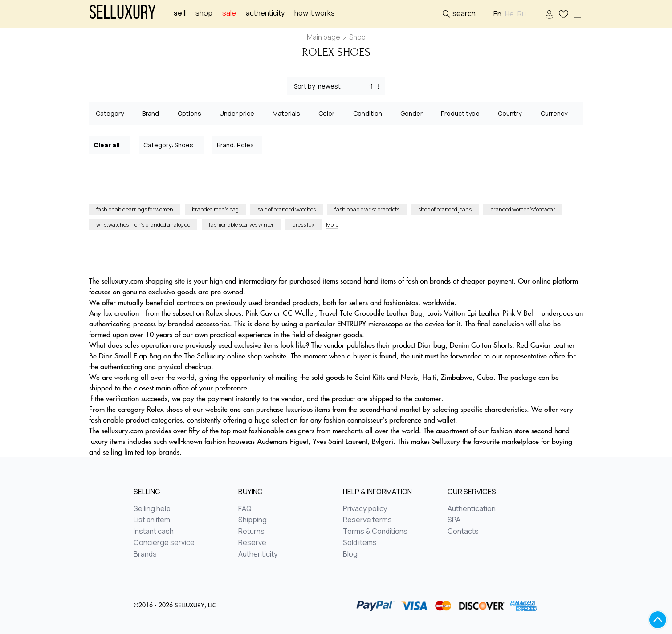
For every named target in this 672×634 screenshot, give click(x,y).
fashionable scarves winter (241, 225)
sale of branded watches (287, 209)
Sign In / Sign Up (549, 14)
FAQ (245, 509)
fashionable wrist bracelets (367, 209)
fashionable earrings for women (135, 209)
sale (229, 13)
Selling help (152, 509)
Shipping (253, 520)
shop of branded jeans (445, 209)
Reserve (252, 543)
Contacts (463, 532)
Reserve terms (367, 520)
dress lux (303, 225)
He (509, 14)
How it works (315, 13)
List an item (152, 520)
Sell (180, 13)
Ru (522, 14)
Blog (350, 554)
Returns (251, 532)
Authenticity (265, 13)
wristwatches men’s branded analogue (143, 225)
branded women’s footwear (523, 209)
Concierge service (164, 543)
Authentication (472, 509)
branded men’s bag (215, 209)
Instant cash (154, 532)
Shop (204, 13)
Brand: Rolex (238, 144)
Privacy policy (365, 509)
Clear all (110, 144)
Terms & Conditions (375, 532)
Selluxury (122, 14)
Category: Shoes (172, 144)
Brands (145, 554)
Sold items (360, 543)
